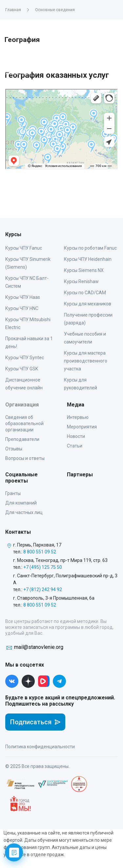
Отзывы (14, 449)
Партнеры (80, 475)
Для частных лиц (24, 512)
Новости (76, 436)
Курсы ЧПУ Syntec (25, 358)
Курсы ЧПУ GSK (22, 369)
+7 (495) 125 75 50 (43, 567)
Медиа (76, 405)
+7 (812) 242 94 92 (43, 589)
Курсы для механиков (88, 304)
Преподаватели (22, 439)
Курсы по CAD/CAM (85, 293)
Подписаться (35, 722)
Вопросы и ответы (25, 458)
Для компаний (21, 503)
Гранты (13, 493)
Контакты (18, 532)
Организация (22, 405)
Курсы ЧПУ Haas (23, 297)
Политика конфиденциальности (40, 747)
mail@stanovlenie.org (39, 647)
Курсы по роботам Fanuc (90, 248)
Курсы (13, 234)
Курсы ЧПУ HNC (22, 308)
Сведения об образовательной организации (24, 424)
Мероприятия (82, 427)
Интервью (78, 417)
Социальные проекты (21, 478)
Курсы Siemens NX (84, 270)
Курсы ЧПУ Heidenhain (88, 259)
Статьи (75, 446)
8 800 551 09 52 (40, 552)
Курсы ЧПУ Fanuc (24, 248)
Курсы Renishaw (81, 281)
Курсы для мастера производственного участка (86, 361)
